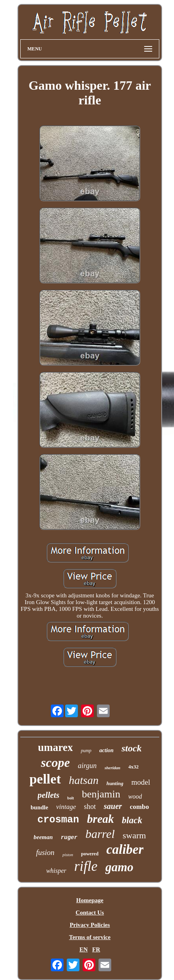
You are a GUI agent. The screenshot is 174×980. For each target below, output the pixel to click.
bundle (39, 807)
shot (90, 807)
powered (90, 854)
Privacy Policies (90, 925)
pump (86, 751)
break (101, 819)
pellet (45, 779)
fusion (45, 852)
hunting (115, 783)
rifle (86, 866)
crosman (58, 820)
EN (84, 949)
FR (96, 949)
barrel (100, 834)
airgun (87, 766)
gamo (119, 867)
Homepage (90, 900)
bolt (71, 798)
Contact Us (90, 913)
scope (55, 762)
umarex (55, 747)
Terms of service (90, 937)
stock (132, 748)
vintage (66, 807)
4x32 (133, 767)
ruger (69, 838)
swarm (134, 835)
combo (139, 807)
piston (68, 855)
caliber (125, 849)
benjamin (101, 794)
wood (135, 796)
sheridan (112, 768)
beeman (43, 837)
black (132, 820)
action (106, 750)
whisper (56, 871)
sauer (113, 806)
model (141, 782)
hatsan (84, 780)
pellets (49, 795)
